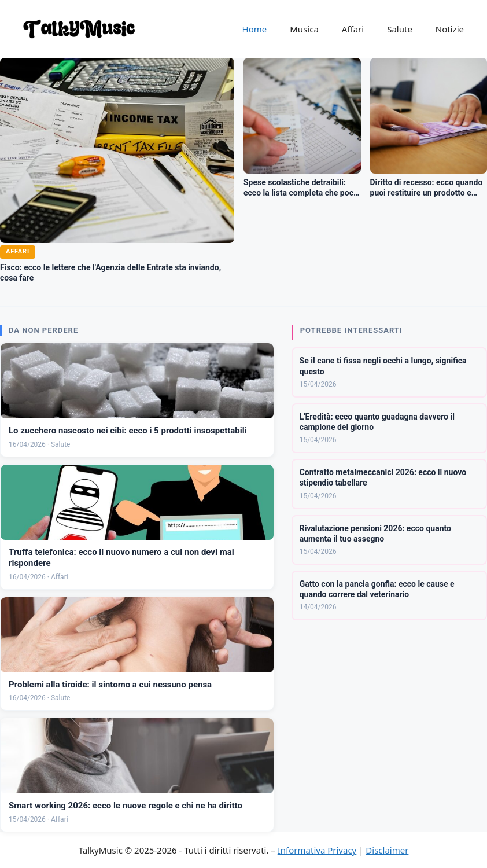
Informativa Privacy (317, 850)
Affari (353, 29)
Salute (400, 29)
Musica (304, 29)
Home (255, 29)
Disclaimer (387, 850)
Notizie (450, 29)
